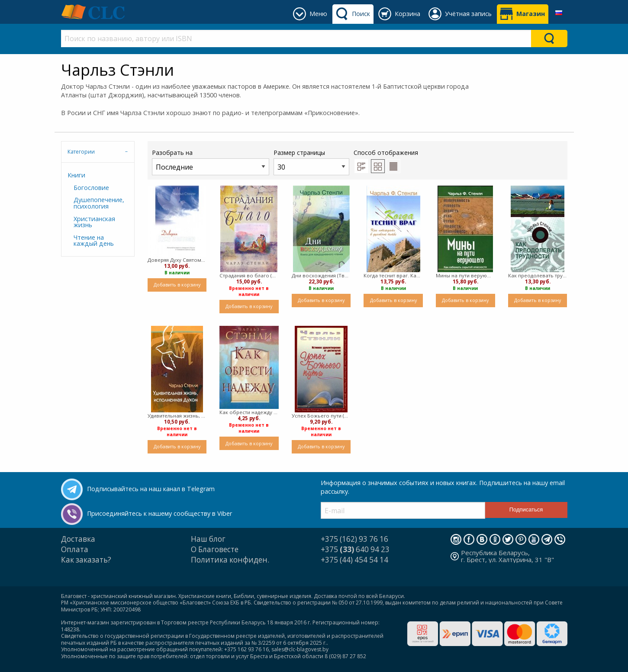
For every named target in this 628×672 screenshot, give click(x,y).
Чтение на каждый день (94, 240)
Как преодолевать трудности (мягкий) (538, 275)
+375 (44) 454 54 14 (354, 560)
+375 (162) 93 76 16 (354, 539)
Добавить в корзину (177, 285)
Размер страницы (311, 162)
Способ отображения (386, 161)
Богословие (91, 188)
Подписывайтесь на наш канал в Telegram (151, 489)
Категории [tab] (81, 152)
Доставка (78, 539)
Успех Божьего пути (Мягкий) (321, 416)
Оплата (75, 549)
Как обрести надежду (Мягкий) (249, 412)
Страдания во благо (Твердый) (249, 275)
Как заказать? (86, 560)
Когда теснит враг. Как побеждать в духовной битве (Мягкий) (393, 275)
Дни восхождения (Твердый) (321, 275)
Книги (76, 175)
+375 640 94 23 (355, 549)
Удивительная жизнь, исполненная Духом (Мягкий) (177, 416)
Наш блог (208, 539)
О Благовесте (215, 549)
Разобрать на (211, 162)
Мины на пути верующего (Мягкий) (465, 275)
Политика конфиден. (230, 560)
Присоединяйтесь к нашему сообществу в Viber (159, 513)
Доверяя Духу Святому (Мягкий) (177, 260)
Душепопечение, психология (99, 203)
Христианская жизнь (94, 222)
